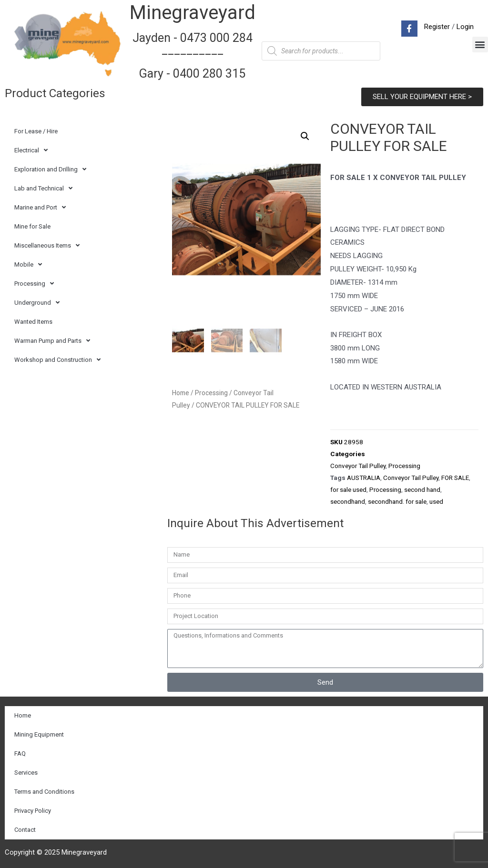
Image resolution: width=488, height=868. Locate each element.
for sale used (348, 489)
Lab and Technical (43, 188)
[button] (480, 45)
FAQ (20, 753)
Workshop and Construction (57, 360)
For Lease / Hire (36, 131)
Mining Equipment (39, 734)
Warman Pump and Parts (52, 341)
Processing (34, 284)
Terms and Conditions (44, 792)
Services (26, 773)
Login (465, 27)
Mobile (28, 264)
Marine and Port (40, 207)
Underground (37, 303)
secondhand (348, 501)
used (436, 501)
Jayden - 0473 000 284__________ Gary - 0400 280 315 (193, 56)
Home (181, 394)
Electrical (31, 150)
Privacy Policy (33, 811)
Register (437, 27)
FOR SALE (455, 478)
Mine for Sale (32, 226)
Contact (25, 830)
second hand (422, 489)
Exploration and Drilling (50, 169)
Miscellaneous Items (47, 245)
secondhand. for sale (397, 501)
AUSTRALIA (364, 478)
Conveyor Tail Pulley (358, 466)
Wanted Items (33, 322)
